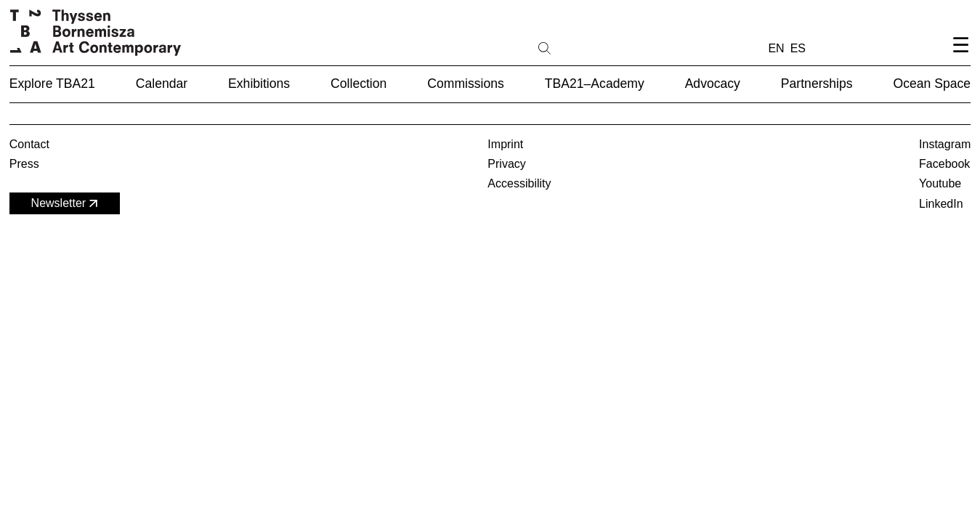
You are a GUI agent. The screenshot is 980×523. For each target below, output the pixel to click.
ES (798, 48)
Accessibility (519, 183)
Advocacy (713, 84)
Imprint (505, 144)
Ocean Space (932, 84)
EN (776, 48)
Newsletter (66, 204)
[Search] (591, 47)
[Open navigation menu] (960, 57)
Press (24, 164)
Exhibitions (259, 84)
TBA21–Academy (595, 84)
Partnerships (817, 84)
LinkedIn (941, 204)
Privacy (506, 164)
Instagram (945, 144)
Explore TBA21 (52, 84)
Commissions (466, 84)
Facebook (944, 164)
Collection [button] (359, 84)
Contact (29, 144)
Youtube (940, 183)
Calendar (162, 84)
